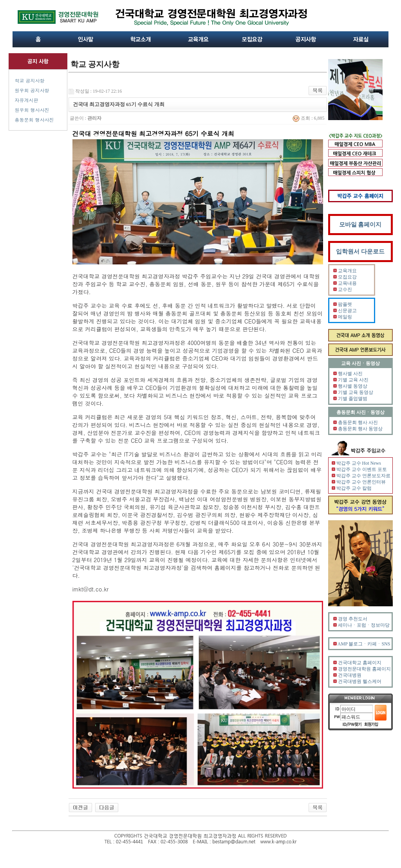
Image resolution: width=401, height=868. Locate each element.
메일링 (345, 317)
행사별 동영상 (353, 386)
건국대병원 (350, 675)
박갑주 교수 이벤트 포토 (362, 469)
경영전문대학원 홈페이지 (364, 669)
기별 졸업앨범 (353, 399)
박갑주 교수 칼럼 (354, 488)
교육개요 (347, 271)
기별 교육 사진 (353, 380)
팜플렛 (345, 304)
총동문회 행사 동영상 (360, 429)
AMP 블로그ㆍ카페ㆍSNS (364, 644)
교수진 (345, 289)
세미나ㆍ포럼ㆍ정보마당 (364, 625)
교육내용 (347, 283)
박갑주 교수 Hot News (359, 463)
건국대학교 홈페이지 (360, 663)
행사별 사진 (350, 374)
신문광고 (347, 311)
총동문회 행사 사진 (358, 422)
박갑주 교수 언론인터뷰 (361, 482)
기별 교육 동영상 (356, 392)
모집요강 (347, 277)
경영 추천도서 (353, 619)
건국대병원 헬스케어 (360, 681)
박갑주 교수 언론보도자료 (363, 476)
